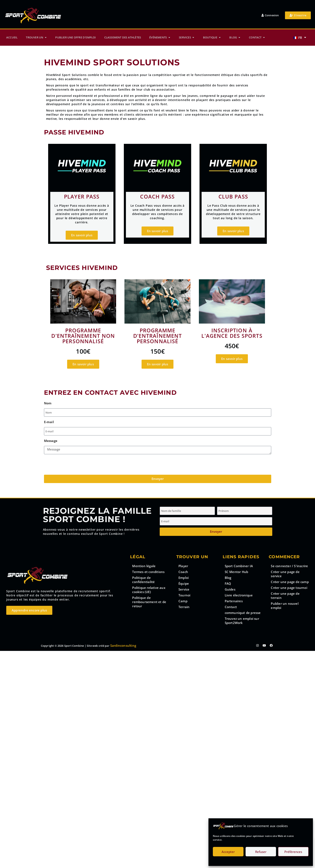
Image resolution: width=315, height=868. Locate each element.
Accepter (228, 852)
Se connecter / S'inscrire (289, 566)
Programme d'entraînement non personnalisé (83, 336)
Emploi (184, 578)
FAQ (228, 583)
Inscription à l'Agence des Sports (232, 333)
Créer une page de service (285, 574)
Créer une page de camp (290, 582)
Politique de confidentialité (143, 580)
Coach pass (157, 196)
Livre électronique (239, 595)
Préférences (293, 852)
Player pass (82, 196)
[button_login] (270, 15)
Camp (183, 601)
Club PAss (233, 196)
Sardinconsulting (123, 645)
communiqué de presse (243, 613)
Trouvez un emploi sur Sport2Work (242, 621)
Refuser (261, 852)
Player (183, 566)
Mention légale (144, 566)
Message (51, 441)
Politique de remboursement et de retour (149, 602)
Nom (48, 403)
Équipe (184, 583)
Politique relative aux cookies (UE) (149, 590)
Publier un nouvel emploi (285, 606)
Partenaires (234, 601)
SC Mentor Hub (237, 572)
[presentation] (76, 464)
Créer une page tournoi (289, 588)
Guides (230, 589)
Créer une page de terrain (285, 596)
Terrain (184, 607)
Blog (228, 578)
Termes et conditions (148, 572)
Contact (231, 607)
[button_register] (298, 15)
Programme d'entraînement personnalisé (157, 336)
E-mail (49, 422)
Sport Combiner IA (239, 566)
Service (184, 589)
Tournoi (184, 595)
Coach (183, 572)
